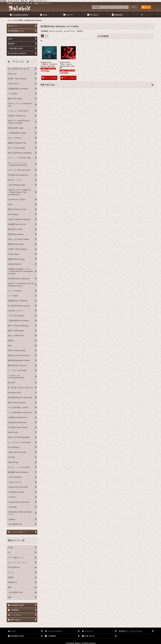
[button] (142, 15)
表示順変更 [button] (103, 36)
